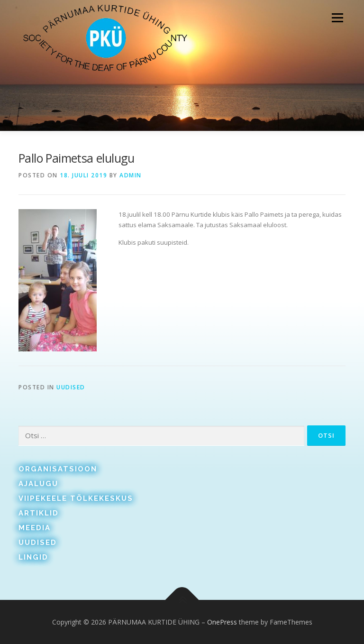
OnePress (222, 622)
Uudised (71, 387)
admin (131, 175)
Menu (337, 18)
